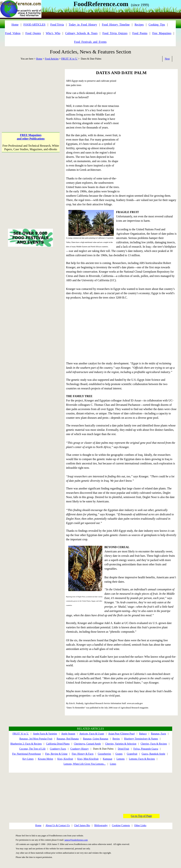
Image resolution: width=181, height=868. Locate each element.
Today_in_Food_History (83, 25)
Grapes (119, 754)
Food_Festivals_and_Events (90, 42)
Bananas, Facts (158, 734)
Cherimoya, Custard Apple (87, 744)
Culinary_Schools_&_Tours (81, 33)
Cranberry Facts (58, 749)
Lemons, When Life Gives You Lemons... (85, 764)
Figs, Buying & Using (56, 754)
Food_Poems (140, 33)
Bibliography (101, 825)
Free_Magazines (162, 33)
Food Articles (52, 59)
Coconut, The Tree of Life (32, 749)
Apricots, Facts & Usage (92, 734)
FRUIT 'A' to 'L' (69, 59)
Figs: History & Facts (83, 754)
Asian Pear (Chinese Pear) (121, 734)
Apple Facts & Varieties (45, 734)
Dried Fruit (123, 749)
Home (39, 59)
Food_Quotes (33, 33)
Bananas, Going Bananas (96, 739)
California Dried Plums (58, 744)
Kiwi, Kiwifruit (65, 759)
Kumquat (108, 759)
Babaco (143, 734)
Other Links (140, 825)
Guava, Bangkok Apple (153, 754)
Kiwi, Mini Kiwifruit (88, 759)
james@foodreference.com (76, 840)
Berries (116, 739)
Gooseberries (104, 754)
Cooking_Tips (157, 25)
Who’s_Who (53, 33)
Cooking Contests (121, 825)
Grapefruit (132, 754)
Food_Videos (13, 33)
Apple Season (68, 734)
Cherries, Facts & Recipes (154, 744)
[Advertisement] (31, 94)
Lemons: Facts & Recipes (142, 759)
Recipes (139, 25)
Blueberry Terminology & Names (141, 739)
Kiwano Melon (45, 759)
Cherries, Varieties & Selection (121, 744)
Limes (113, 764)
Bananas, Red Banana (68, 739)
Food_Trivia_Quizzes (115, 33)
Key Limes (28, 759)
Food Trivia (57, 25)
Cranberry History (80, 749)
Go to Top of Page (141, 816)
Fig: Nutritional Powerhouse (26, 754)
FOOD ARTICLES (34, 25)
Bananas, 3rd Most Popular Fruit (36, 739)
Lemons (121, 759)
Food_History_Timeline (116, 25)
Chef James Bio (82, 825)
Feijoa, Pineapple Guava (146, 749)
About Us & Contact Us (58, 825)
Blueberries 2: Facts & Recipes (26, 744)
